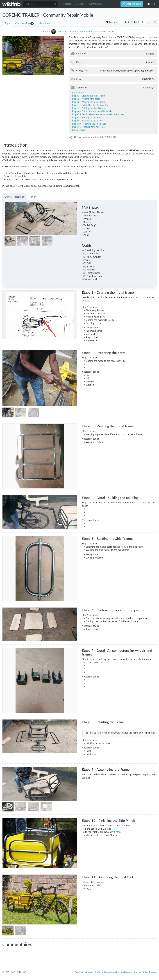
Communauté (96, 4)
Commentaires (23, 23)
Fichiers (33, 197)
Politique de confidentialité (107, 972)
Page (7, 23)
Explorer (67, 4)
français (148, 4)
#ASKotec (116, 832)
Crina (113, 32)
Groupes (80, 4)
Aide (145, 972)
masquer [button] (147, 88)
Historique (44, 23)
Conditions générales (84, 972)
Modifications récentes (131, 972)
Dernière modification (81, 32)
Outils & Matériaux (14, 197)
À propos (153, 972)
